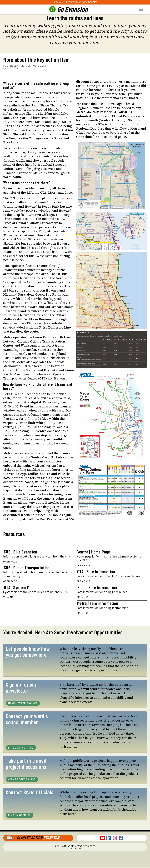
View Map (9, 597)
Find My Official (20, 815)
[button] (143, 9)
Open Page (10, 561)
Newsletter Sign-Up (23, 703)
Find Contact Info (21, 748)
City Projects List (22, 779)
